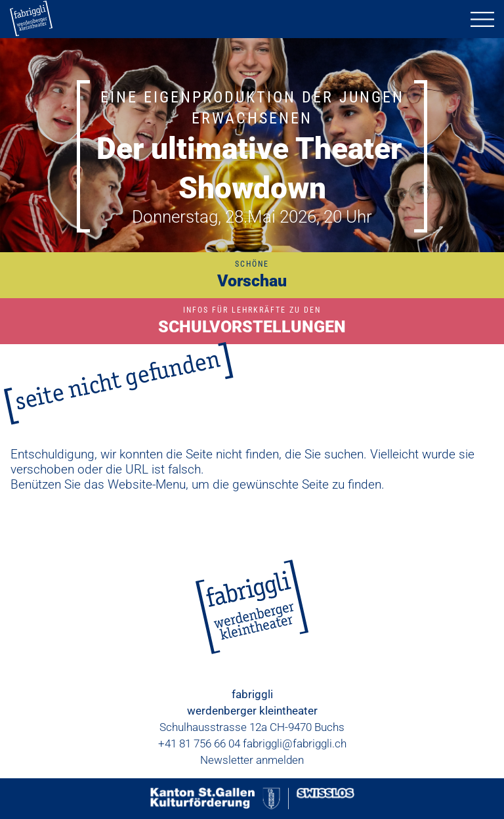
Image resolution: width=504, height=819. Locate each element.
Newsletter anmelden (252, 760)
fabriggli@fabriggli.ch (295, 743)
